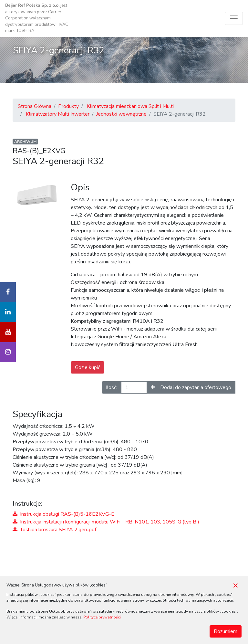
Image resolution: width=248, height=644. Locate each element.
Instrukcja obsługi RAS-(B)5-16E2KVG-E (63, 514)
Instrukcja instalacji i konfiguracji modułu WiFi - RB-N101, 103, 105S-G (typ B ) (106, 522)
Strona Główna (35, 106)
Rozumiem (226, 631)
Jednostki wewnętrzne (121, 114)
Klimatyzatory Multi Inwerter (58, 114)
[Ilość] (134, 387)
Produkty (68, 106)
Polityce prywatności (102, 617)
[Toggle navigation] (234, 18)
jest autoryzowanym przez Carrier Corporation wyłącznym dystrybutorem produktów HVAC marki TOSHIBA (37, 18)
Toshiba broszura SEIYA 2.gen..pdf (54, 530)
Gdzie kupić (88, 367)
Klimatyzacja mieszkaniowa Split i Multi (130, 106)
